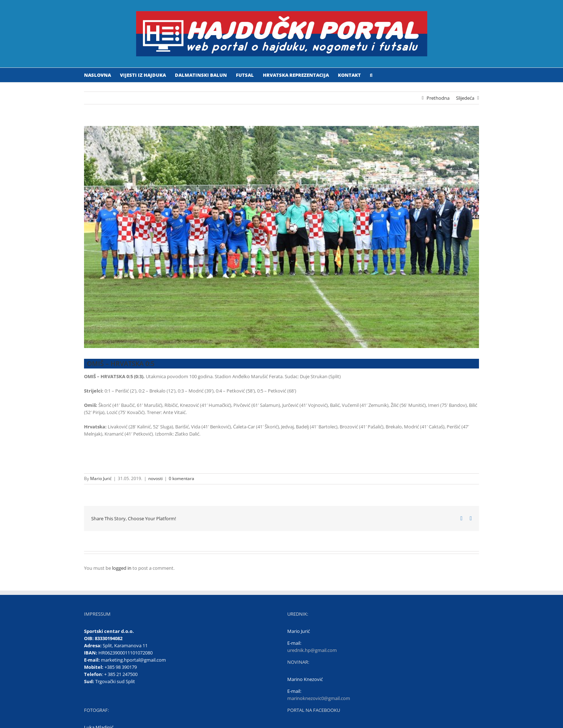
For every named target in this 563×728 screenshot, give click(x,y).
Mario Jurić (101, 478)
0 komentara (182, 478)
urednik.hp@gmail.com (312, 650)
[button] (371, 75)
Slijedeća (465, 98)
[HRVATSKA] (281, 237)
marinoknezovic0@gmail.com (319, 698)
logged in (122, 568)
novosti (155, 478)
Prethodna (438, 98)
